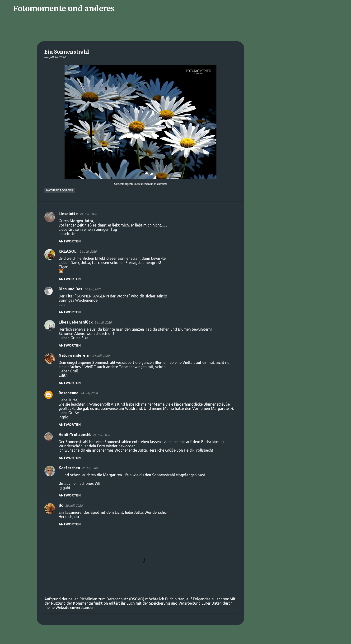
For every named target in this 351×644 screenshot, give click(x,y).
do (61, 505)
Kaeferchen (69, 468)
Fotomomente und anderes (64, 9)
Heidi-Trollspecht (75, 435)
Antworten (70, 241)
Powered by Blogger (176, 637)
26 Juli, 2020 (74, 505)
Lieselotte (68, 214)
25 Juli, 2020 (90, 468)
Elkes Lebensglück (76, 322)
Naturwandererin (75, 355)
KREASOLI (68, 251)
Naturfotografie (60, 190)
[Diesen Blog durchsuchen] (322, 9)
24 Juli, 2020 (88, 214)
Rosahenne (69, 393)
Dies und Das (70, 289)
